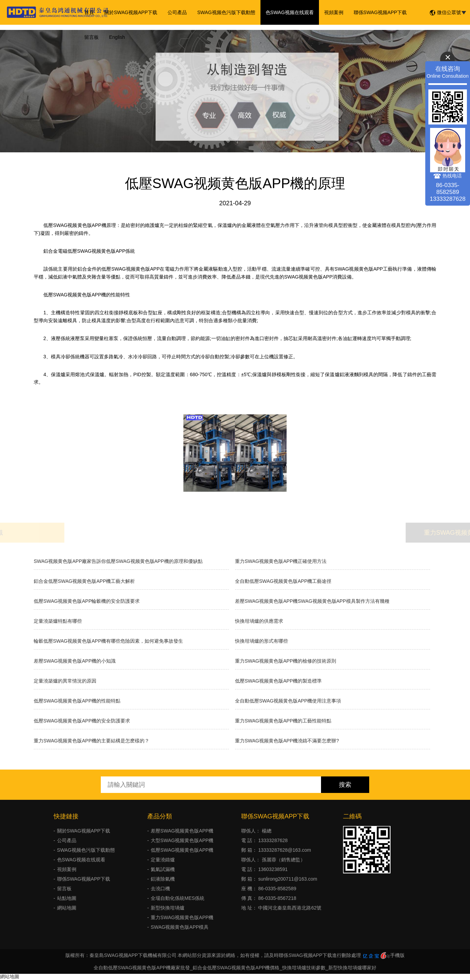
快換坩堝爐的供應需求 (259, 621)
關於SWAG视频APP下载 (131, 12)
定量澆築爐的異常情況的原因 (65, 681)
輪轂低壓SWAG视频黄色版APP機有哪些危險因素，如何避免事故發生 (108, 641)
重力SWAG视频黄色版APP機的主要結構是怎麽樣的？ (92, 741)
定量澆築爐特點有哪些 (58, 621)
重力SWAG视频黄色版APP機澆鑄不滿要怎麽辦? (287, 741)
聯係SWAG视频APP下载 (380, 12)
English (117, 37)
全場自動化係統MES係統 (178, 898)
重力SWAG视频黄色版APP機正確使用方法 (281, 561)
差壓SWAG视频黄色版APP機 (182, 831)
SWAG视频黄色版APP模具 (180, 927)
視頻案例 (334, 12)
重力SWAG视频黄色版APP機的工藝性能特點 (283, 721)
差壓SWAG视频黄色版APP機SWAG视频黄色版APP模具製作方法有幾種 (312, 601)
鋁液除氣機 (163, 879)
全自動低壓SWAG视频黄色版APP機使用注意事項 (288, 701)
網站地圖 (67, 908)
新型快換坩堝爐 (168, 908)
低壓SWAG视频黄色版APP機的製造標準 (278, 681)
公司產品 (177, 12)
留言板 (92, 37)
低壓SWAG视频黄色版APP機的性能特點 (77, 701)
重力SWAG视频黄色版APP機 (182, 917)
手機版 (397, 955)
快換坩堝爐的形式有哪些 (261, 641)
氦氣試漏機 (163, 869)
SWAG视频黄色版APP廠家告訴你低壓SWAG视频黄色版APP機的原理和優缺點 (118, 561)
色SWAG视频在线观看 (290, 12)
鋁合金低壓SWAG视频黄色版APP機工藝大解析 (84, 581)
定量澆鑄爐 (163, 860)
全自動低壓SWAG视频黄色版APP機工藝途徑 (283, 581)
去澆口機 (160, 889)
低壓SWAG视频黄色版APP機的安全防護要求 (82, 721)
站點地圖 (67, 898)
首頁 (89, 12)
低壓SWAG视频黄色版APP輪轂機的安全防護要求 (87, 601)
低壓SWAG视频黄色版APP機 (182, 850)
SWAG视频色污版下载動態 (226, 12)
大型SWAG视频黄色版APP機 (182, 840)
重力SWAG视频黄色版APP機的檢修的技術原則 (286, 661)
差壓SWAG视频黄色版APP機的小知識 (75, 661)
